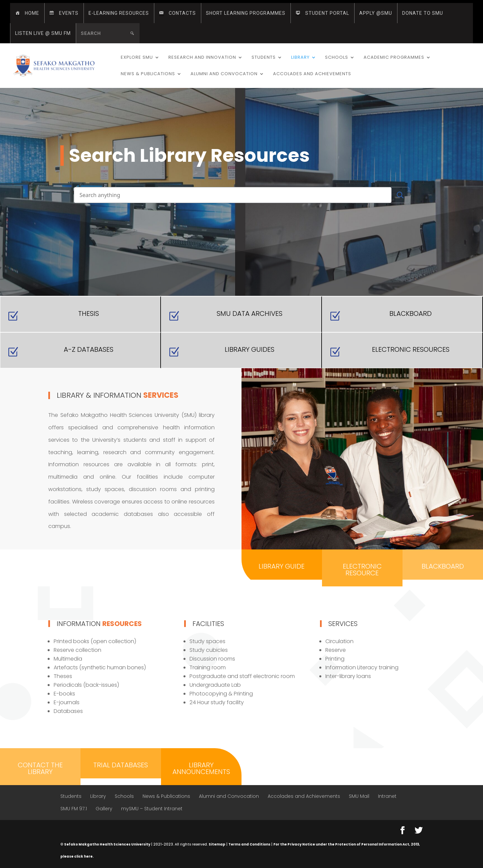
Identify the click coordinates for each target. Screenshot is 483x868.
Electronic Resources (411, 349)
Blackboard (411, 314)
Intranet (387, 796)
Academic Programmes (394, 58)
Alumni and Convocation (224, 74)
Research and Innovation (202, 58)
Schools (337, 58)
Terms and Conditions (249, 844)
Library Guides (250, 349)
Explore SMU (137, 58)
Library (300, 58)
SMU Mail (359, 796)
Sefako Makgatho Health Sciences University (107, 844)
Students (264, 58)
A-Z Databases (89, 349)
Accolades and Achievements (312, 74)
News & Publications (148, 74)
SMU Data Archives (250, 314)
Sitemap (217, 844)
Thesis (89, 314)
